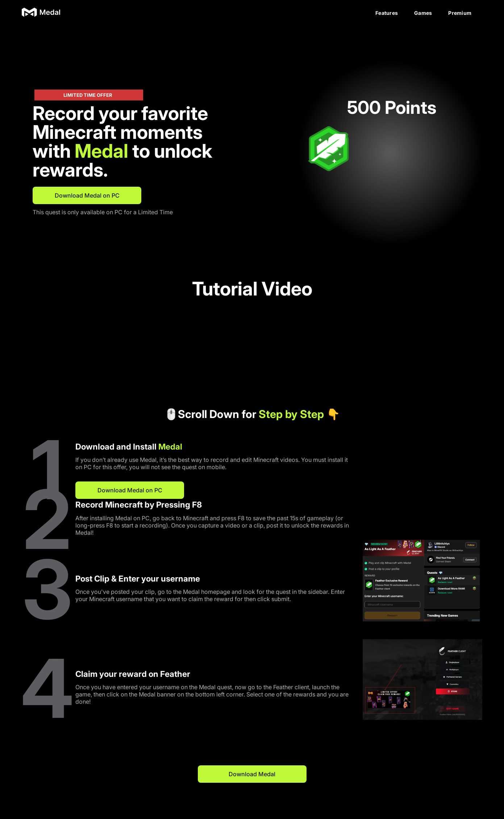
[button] (316, 153)
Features (387, 13)
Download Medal (252, 774)
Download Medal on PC (87, 195)
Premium (460, 13)
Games (423, 13)
